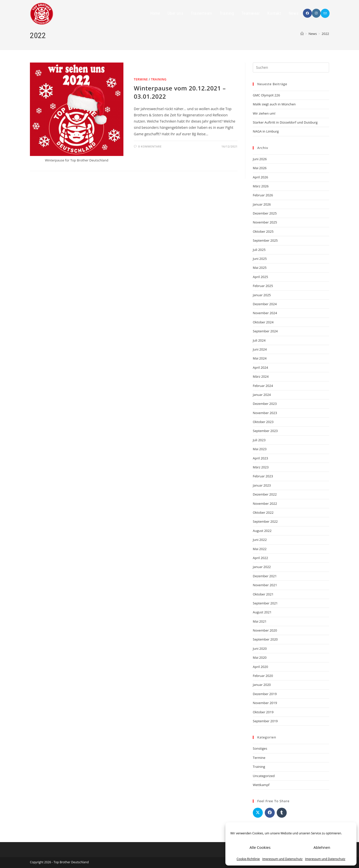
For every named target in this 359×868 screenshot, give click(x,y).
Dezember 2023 (265, 404)
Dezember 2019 (265, 694)
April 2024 (260, 367)
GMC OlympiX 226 (266, 95)
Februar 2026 (263, 195)
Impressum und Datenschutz (282, 859)
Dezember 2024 (265, 304)
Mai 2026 (260, 168)
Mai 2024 (260, 358)
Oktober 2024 (263, 322)
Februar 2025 (263, 286)
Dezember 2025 (265, 213)
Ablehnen (322, 847)
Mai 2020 (260, 657)
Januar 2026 (262, 204)
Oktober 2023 (263, 422)
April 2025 (260, 277)
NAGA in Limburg (266, 131)
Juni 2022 (260, 540)
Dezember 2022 (265, 494)
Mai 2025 (260, 268)
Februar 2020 (263, 676)
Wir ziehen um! (264, 113)
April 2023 (260, 458)
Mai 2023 (260, 449)
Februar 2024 (263, 386)
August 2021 (262, 612)
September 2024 (265, 331)
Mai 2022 (260, 549)
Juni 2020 (260, 649)
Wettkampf (261, 785)
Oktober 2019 (263, 712)
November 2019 (265, 703)
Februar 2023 (263, 476)
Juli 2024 (259, 340)
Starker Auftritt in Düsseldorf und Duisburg (285, 122)
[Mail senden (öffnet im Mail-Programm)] (325, 13)
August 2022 (262, 531)
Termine (141, 79)
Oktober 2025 (263, 231)
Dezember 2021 (265, 576)
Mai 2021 (260, 621)
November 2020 (265, 630)
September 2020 (265, 639)
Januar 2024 (262, 395)
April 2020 (260, 667)
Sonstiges (260, 748)
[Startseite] (302, 34)
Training (159, 79)
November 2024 (265, 313)
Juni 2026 (260, 159)
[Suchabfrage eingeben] (291, 68)
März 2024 (261, 376)
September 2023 (265, 431)
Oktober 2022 (263, 512)
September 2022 (265, 521)
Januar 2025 (262, 295)
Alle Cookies (260, 847)
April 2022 (260, 558)
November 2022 (265, 504)
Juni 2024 (260, 349)
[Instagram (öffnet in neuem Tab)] (316, 13)
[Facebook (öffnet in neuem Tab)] (307, 13)
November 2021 (265, 585)
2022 (325, 34)
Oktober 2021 (263, 594)
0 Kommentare (150, 146)
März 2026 (261, 186)
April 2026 (260, 177)
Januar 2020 (262, 685)
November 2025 (265, 222)
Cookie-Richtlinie (248, 859)
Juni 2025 (260, 259)
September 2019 (265, 721)
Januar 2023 (262, 485)
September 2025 (265, 240)
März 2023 (261, 467)
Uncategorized (264, 776)
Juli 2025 (259, 250)
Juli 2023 (259, 440)
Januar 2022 (262, 567)
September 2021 (265, 603)
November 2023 (265, 413)
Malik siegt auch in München (274, 104)
